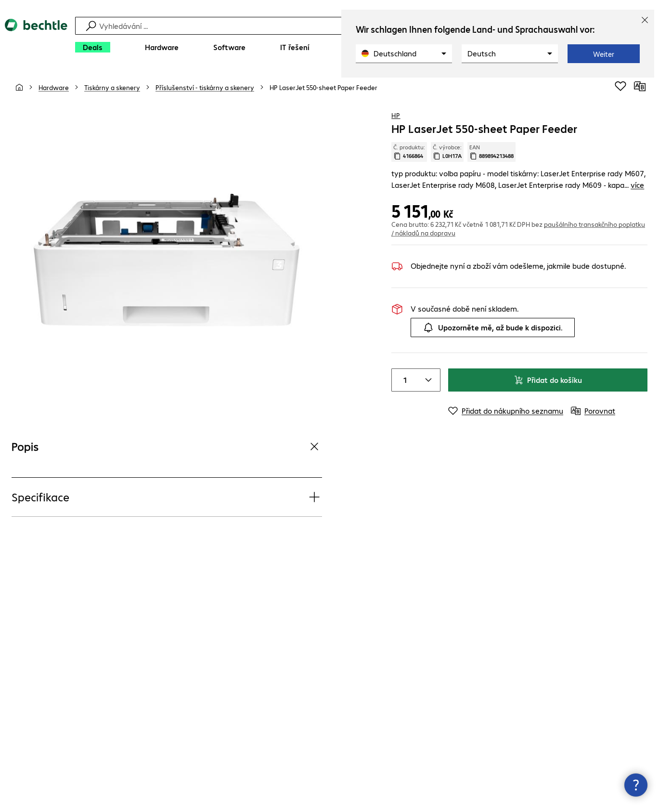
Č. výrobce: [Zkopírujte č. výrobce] (447, 152)
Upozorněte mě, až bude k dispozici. (493, 327)
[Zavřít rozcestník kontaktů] (636, 785)
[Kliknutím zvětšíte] (167, 261)
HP (396, 115)
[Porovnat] (640, 86)
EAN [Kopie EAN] (491, 152)
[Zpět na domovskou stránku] (36, 39)
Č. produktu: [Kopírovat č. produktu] (409, 152)
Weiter (604, 54)
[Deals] (93, 47)
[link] (323, 87)
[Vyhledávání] (331, 26)
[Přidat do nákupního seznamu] (620, 86)
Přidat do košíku (548, 380)
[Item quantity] (403, 380)
